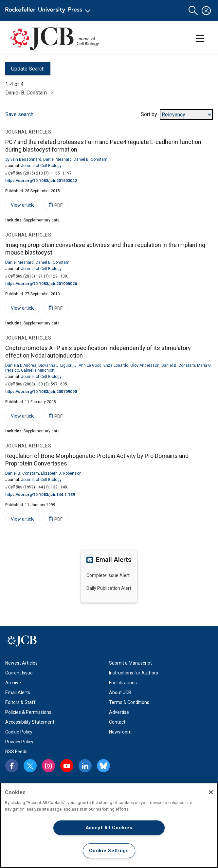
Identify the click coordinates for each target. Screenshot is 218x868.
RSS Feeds (16, 752)
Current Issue (19, 673)
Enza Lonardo (116, 365)
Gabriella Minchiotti (38, 370)
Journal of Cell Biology (41, 166)
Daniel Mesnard (57, 159)
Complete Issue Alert (108, 575)
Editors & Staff (20, 702)
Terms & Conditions (129, 702)
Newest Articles (21, 663)
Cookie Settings (109, 851)
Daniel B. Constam (91, 159)
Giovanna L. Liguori (55, 365)
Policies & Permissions (28, 712)
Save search (19, 114)
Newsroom (120, 732)
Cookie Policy (19, 732)
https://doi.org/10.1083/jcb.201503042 (41, 181)
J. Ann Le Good (88, 365)
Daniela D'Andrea (21, 365)
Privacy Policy (19, 742)
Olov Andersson (145, 365)
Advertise (119, 712)
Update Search (25, 70)
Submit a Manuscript (130, 663)
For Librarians (123, 683)
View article (20, 206)
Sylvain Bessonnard (23, 159)
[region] (109, 825)
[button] (193, 11)
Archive (13, 683)
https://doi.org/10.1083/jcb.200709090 (41, 392)
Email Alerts (18, 692)
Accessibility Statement (30, 722)
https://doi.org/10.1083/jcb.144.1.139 (40, 495)
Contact (117, 722)
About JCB (120, 692)
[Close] (211, 792)
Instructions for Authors (134, 673)
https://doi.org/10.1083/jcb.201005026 (41, 284)
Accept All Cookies (109, 828)
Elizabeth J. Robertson (61, 473)
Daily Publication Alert (109, 588)
